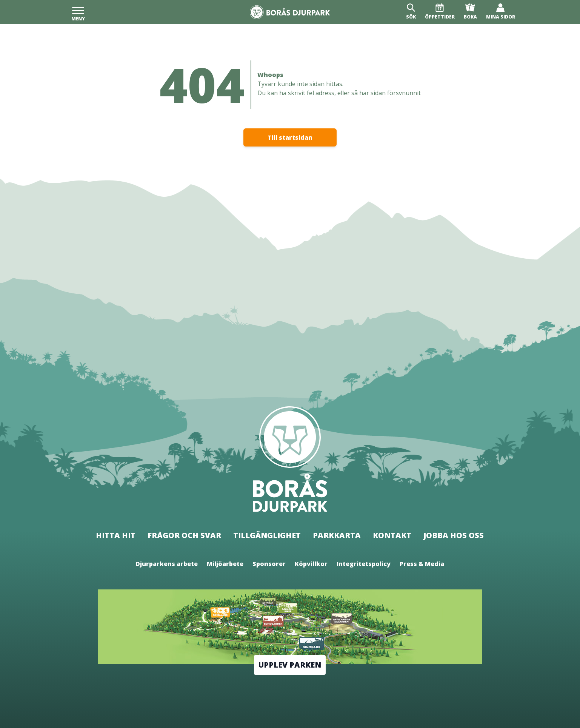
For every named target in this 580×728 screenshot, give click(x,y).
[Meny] (78, 12)
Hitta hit (116, 535)
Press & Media (422, 564)
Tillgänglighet (267, 535)
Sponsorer (269, 564)
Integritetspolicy (364, 564)
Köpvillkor (311, 564)
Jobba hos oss (454, 535)
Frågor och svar (184, 535)
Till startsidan (290, 137)
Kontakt (392, 535)
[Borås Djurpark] (290, 12)
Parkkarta (337, 535)
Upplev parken (290, 665)
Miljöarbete (225, 564)
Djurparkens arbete (167, 564)
